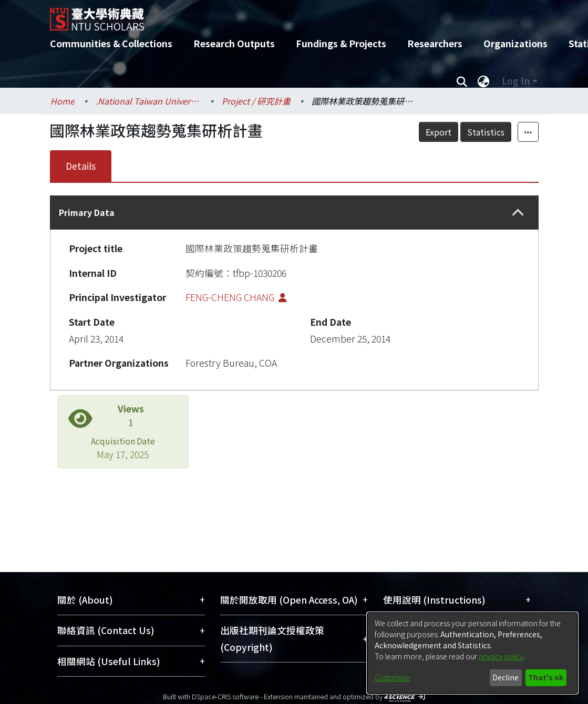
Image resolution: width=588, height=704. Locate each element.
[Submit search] (462, 81)
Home (63, 101)
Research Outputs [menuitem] (234, 43)
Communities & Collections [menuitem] (111, 43)
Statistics (509, 132)
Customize (392, 677)
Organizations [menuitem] (515, 43)
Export (462, 132)
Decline (506, 677)
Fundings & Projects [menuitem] (341, 43)
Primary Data (87, 212)
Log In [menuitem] (516, 81)
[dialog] (472, 653)
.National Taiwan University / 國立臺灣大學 (148, 101)
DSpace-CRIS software (225, 696)
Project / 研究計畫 (256, 101)
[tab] (294, 213)
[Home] (285, 15)
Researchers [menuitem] (435, 43)
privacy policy (501, 656)
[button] (518, 213)
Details (81, 166)
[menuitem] (484, 81)
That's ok (546, 677)
